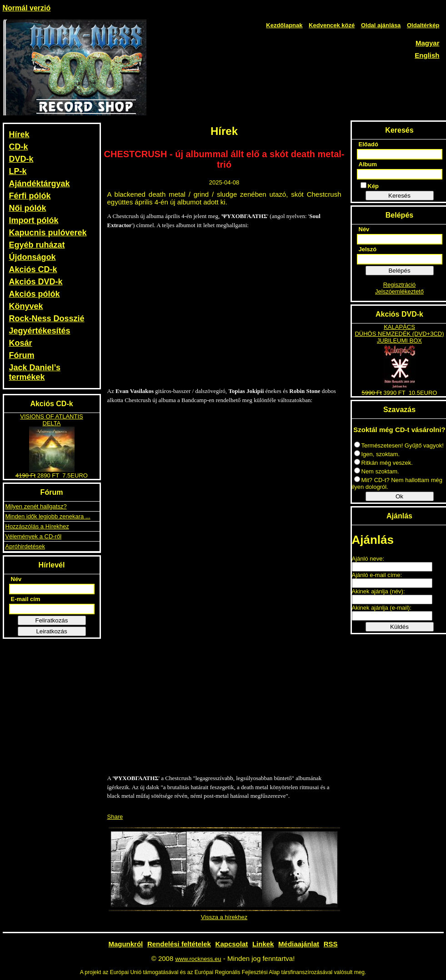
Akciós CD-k (33, 269)
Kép (370, 186)
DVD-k (21, 159)
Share (115, 817)
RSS (331, 944)
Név (16, 579)
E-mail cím (26, 599)
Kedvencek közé (332, 25)
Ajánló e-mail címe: (377, 575)
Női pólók (28, 208)
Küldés (399, 627)
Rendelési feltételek (179, 944)
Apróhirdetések (25, 546)
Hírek (19, 134)
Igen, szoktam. (377, 454)
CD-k (19, 147)
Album (368, 164)
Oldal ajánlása (381, 25)
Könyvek (26, 306)
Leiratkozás (51, 631)
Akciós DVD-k (36, 282)
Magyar (428, 43)
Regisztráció (400, 285)
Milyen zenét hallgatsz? (36, 506)
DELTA (52, 423)
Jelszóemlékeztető (399, 291)
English (427, 55)
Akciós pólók (35, 294)
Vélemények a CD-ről (34, 536)
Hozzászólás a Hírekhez (37, 526)
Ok (399, 496)
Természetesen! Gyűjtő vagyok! (399, 445)
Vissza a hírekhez (224, 917)
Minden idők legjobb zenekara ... (48, 516)
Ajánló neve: (368, 559)
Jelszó (368, 249)
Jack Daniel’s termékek (35, 372)
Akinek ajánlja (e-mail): (382, 608)
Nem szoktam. (377, 471)
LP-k (18, 171)
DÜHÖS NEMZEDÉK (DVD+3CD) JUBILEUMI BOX (399, 337)
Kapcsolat (232, 944)
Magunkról (125, 944)
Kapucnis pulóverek (48, 233)
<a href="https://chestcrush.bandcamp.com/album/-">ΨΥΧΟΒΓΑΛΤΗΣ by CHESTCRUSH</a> (224, 589)
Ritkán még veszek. (383, 463)
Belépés (399, 271)
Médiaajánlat (299, 944)
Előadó (368, 144)
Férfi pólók (30, 196)
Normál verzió (27, 8)
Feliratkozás (52, 620)
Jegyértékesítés (40, 331)
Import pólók (34, 220)
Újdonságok (33, 257)
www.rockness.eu (198, 959)
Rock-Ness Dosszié (47, 318)
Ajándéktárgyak (40, 184)
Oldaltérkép (423, 25)
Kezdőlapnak (284, 25)
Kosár (21, 343)
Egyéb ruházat (37, 245)
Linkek (263, 944)
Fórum (22, 355)
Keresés (399, 196)
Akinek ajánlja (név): (378, 591)
